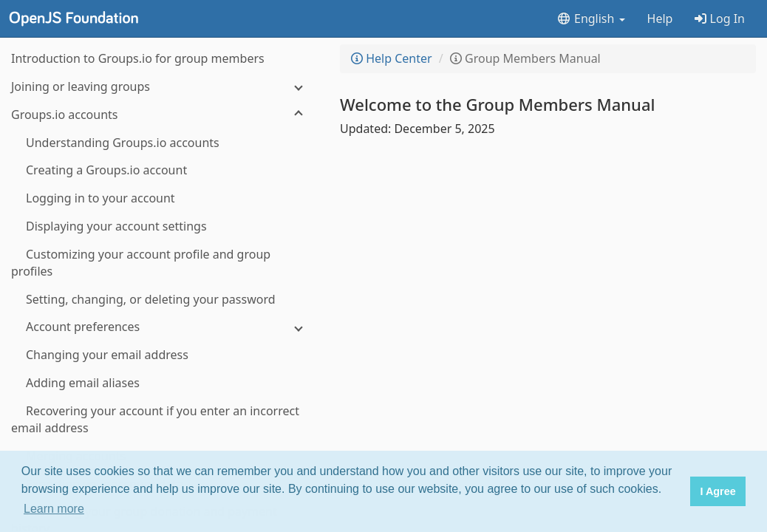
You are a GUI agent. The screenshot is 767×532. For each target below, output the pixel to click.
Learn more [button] (54, 509)
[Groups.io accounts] (163, 115)
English (591, 18)
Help (660, 18)
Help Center (392, 58)
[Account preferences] (163, 327)
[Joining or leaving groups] (163, 87)
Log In (720, 18)
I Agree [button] (717, 491)
